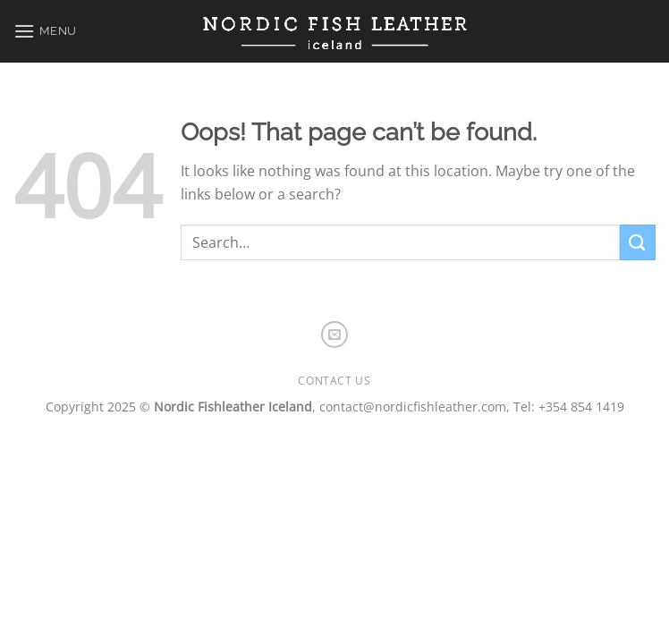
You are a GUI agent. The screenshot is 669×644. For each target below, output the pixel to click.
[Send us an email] (334, 335)
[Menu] (45, 31)
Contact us (334, 381)
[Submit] (638, 242)
